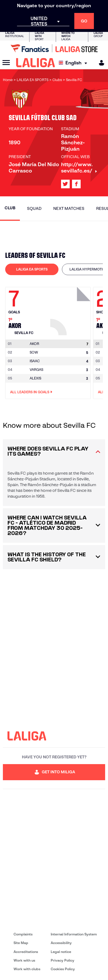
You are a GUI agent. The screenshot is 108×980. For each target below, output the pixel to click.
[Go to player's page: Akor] (71, 310)
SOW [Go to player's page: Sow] (34, 352)
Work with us (24, 960)
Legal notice (61, 952)
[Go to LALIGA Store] (54, 48)
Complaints (23, 934)
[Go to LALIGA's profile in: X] (65, 184)
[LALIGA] (36, 63)
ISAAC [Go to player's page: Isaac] (35, 361)
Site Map (21, 943)
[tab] (32, 269)
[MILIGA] (100, 63)
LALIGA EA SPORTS (32, 269)
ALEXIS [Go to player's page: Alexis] (35, 378)
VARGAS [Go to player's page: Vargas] (36, 370)
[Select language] (74, 63)
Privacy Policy (62, 960)
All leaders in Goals (31, 392)
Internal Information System (74, 934)
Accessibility (61, 943)
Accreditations (26, 952)
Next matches (69, 208)
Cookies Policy (63, 969)
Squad (34, 208)
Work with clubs (27, 969)
